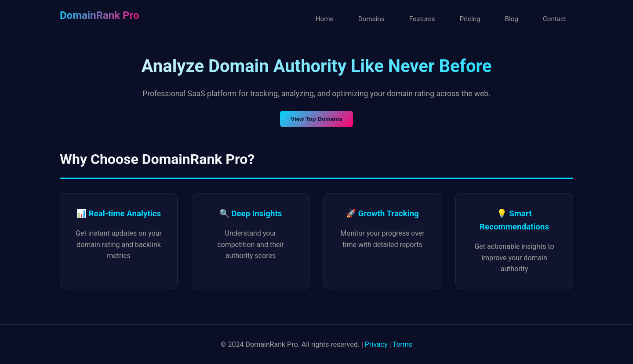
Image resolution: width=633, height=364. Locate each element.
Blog (512, 19)
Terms (402, 344)
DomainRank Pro (99, 15)
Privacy (376, 344)
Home (325, 19)
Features (422, 19)
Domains (371, 19)
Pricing (470, 19)
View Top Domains (316, 119)
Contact (555, 19)
